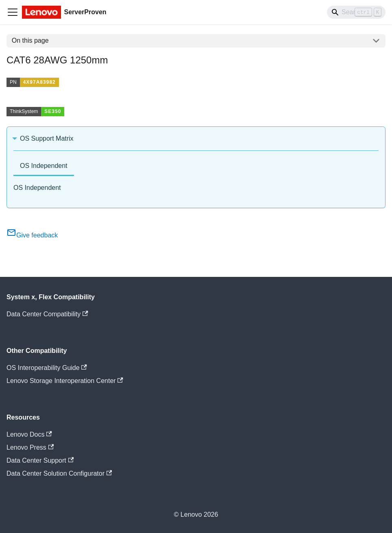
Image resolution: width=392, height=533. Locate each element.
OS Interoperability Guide (47, 368)
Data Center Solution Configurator (59, 473)
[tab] (44, 166)
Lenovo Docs (29, 434)
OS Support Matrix (47, 138)
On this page (30, 40)
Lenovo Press (30, 447)
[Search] (356, 12)
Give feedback (32, 235)
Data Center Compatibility (47, 314)
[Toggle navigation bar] (13, 12)
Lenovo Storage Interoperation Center (65, 381)
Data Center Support (40, 460)
